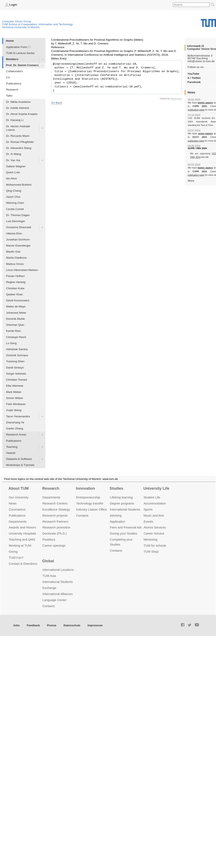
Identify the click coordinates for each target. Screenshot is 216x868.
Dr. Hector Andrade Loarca (18, 128)
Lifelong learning (121, 497)
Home (10, 41)
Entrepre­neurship (88, 497)
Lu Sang (11, 343)
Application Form (17, 47)
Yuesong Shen (15, 361)
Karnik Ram (13, 331)
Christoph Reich (16, 337)
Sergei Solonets (16, 374)
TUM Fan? (16, 558)
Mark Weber (14, 392)
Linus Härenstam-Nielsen (22, 270)
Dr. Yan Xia (13, 160)
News (13, 503)
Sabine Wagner (16, 166)
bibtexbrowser (176, 99)
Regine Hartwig (16, 282)
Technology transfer (90, 503)
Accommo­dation (155, 503)
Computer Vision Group (16, 21)
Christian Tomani (17, 380)
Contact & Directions (23, 564)
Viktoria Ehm (14, 233)
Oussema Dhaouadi (19, 227)
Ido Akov (11, 178)
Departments (18, 521)
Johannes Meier (16, 313)
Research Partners (56, 521)
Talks (9, 96)
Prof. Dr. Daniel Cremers (22, 65)
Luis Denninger (16, 221)
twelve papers (205, 103)
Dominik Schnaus (17, 355)
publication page (196, 110)
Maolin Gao (13, 252)
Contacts (82, 515)
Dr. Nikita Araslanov (18, 102)
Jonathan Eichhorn (18, 240)
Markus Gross (15, 264)
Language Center (55, 600)
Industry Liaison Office (92, 509)
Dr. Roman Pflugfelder (20, 142)
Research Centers (55, 503)
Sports (148, 509)
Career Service (154, 533)
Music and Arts (154, 515)
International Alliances (58, 594)
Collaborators (14, 71)
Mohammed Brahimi (19, 185)
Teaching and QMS (22, 539)
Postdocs (49, 539)
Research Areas (16, 435)
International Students (125, 509)
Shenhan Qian (15, 325)
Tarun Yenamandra (18, 416)
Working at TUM (20, 545)
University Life (156, 488)
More (191, 181)
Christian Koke (15, 288)
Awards (11, 453)
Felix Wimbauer (16, 404)
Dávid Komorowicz (18, 300)
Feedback (33, 625)
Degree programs (122, 503)
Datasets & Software (19, 459)
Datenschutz (72, 625)
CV (8, 77)
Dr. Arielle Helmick (17, 108)
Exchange (49, 588)
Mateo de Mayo (16, 306)
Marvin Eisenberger (18, 246)
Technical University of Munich (21, 27)
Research (12, 90)
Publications (14, 84)
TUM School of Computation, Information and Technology (37, 24)
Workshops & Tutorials (20, 465)
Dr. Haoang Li (15, 120)
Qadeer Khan (14, 294)
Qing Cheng (14, 191)
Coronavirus (17, 509)
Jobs (16, 625)
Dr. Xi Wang (14, 154)
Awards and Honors (22, 527)
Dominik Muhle (15, 319)
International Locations (58, 570)
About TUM (19, 488)
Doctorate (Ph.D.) (55, 533)
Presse (52, 625)
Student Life (152, 497)
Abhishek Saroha (17, 349)
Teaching (12, 447)
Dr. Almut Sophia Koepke (22, 114)
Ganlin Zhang (15, 428)
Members (12, 59)
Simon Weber (15, 398)
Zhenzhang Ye (15, 422)
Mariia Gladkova (16, 258)
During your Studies (123, 533)
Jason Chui (13, 197)
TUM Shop (151, 552)
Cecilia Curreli (15, 209)
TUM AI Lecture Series (20, 53)
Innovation (86, 488)
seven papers (205, 133)
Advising (116, 515)
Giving (13, 552)
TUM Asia (49, 576)
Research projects (55, 515)
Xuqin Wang (14, 410)
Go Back (57, 103)
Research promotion (57, 527)
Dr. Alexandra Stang (19, 148)
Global (48, 561)
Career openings (54, 545)
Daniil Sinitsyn (15, 368)
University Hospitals (22, 533)
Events (148, 521)
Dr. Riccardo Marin (18, 136)
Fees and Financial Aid (125, 527)
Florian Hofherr (16, 276)
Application (117, 521)
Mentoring (150, 539)
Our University (19, 497)
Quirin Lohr (13, 172)
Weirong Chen (15, 203)
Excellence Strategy (56, 509)
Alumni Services (155, 527)
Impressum (95, 625)
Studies (116, 488)
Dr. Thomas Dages (18, 215)
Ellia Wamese (15, 386)
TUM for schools (155, 545)
